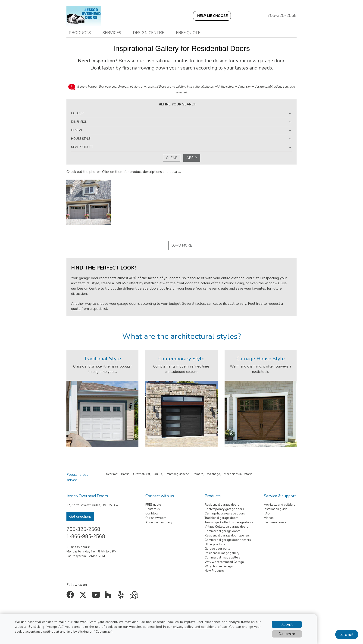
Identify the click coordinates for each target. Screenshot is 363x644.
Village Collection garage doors (227, 527)
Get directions (80, 517)
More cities (231, 474)
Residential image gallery (222, 553)
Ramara (198, 474)
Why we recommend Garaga (224, 562)
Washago (214, 474)
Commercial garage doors (223, 531)
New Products (214, 571)
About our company (159, 522)
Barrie (125, 474)
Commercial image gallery (223, 558)
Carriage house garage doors (225, 514)
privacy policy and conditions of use (200, 627)
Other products (215, 544)
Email (349, 634)
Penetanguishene (177, 474)
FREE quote (153, 505)
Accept (287, 624)
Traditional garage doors (222, 518)
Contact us (153, 509)
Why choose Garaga (219, 566)
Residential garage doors (222, 505)
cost (231, 304)
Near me (112, 474)
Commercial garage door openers (228, 540)
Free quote (188, 33)
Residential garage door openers (227, 536)
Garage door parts (217, 549)
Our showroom (156, 518)
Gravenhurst (142, 474)
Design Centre (88, 289)
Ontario (247, 474)
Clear (172, 158)
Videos (269, 518)
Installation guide (276, 509)
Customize (287, 634)
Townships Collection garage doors (229, 522)
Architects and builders (280, 505)
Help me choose (275, 522)
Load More (182, 245)
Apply (192, 158)
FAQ (267, 514)
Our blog (152, 514)
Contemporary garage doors (224, 509)
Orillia (158, 474)
